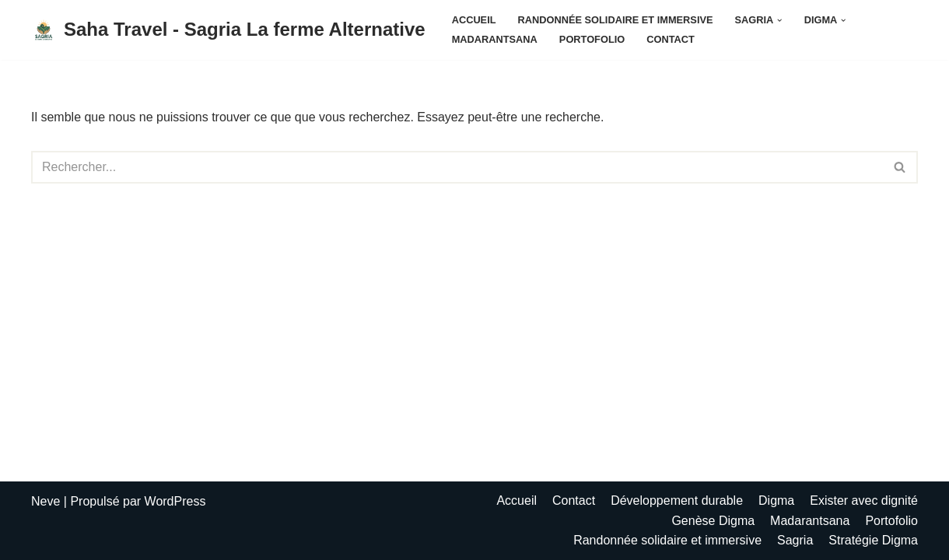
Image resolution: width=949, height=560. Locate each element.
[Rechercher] (457, 167)
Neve (46, 501)
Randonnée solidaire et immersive (616, 20)
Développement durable (677, 500)
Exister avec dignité (864, 500)
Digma (776, 500)
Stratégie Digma (873, 540)
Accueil (474, 20)
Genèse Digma (713, 521)
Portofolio (592, 39)
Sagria (795, 540)
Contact (671, 39)
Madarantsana (495, 39)
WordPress (175, 501)
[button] (779, 20)
